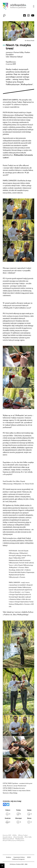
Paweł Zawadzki (19, 837)
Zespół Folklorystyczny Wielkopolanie (14, 840)
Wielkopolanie (20, 839)
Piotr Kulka (28, 837)
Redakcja (9, 857)
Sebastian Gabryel (9, 839)
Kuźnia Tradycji (23, 835)
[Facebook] (4, 804)
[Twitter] (8, 804)
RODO (29, 857)
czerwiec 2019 (7, 835)
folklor (15, 835)
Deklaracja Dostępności (19, 859)
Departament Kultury (19, 857)
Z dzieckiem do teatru (19, 788)
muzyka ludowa (8, 837)
